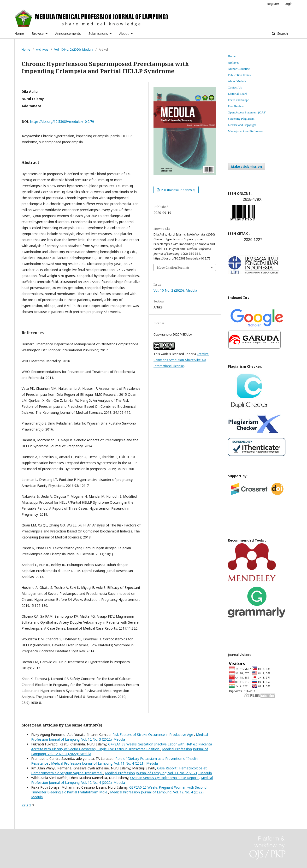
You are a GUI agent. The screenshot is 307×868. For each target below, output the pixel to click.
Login (289, 4)
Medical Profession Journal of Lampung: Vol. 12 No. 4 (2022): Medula (122, 780)
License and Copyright (242, 125)
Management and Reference (245, 131)
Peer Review (236, 106)
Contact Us (235, 87)
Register (273, 4)
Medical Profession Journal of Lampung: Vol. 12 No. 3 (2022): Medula (120, 737)
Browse (38, 33)
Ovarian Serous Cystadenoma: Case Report (165, 778)
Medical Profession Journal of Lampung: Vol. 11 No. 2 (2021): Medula (158, 773)
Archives (42, 49)
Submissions (99, 33)
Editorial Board (238, 94)
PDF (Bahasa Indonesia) (178, 190)
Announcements (68, 33)
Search (282, 33)
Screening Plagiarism (241, 119)
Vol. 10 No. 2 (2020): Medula (74, 49)
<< (24, 805)
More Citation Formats (173, 267)
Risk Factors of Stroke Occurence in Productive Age (153, 735)
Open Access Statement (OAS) (247, 112)
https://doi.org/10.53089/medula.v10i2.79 (62, 121)
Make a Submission (247, 166)
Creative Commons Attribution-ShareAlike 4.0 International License (181, 360)
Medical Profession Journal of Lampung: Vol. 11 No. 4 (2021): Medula (104, 763)
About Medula (237, 81)
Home (19, 33)
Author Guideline (239, 69)
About (124, 33)
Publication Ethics (239, 75)
